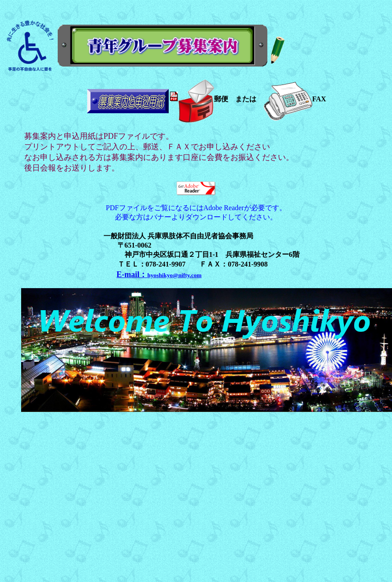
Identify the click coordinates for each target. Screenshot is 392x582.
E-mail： (159, 274)
